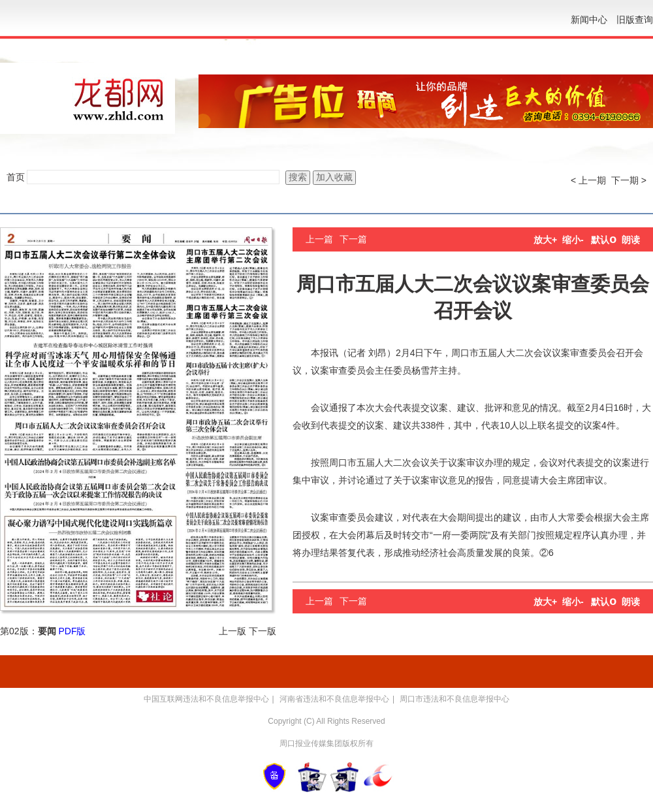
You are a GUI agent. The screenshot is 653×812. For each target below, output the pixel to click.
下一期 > (629, 180)
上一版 (232, 631)
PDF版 (72, 631)
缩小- (573, 240)
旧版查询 (635, 20)
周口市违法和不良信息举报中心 (454, 699)
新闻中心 (589, 20)
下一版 (263, 631)
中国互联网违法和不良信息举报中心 (206, 699)
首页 (16, 177)
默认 (604, 240)
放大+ (545, 240)
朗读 (631, 240)
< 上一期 (588, 180)
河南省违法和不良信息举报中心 (334, 699)
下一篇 (353, 239)
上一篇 (319, 239)
